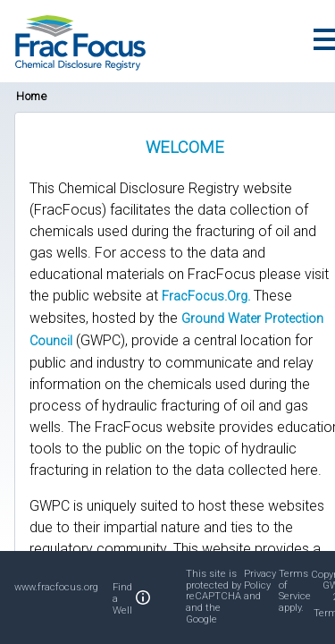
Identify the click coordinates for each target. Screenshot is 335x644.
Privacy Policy (260, 580)
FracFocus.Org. (206, 297)
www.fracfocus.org (56, 587)
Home (31, 96)
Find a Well (122, 599)
